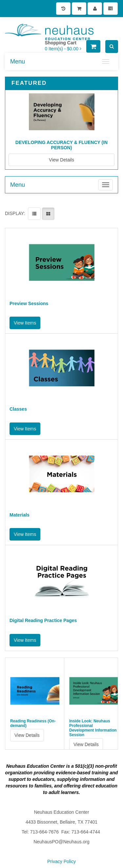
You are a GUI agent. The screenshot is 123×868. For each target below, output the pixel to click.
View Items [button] (25, 323)
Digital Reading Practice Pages (43, 621)
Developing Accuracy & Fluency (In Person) (61, 145)
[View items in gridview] (48, 214)
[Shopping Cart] (79, 9)
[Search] (112, 47)
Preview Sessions (29, 304)
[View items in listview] (34, 214)
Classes (18, 409)
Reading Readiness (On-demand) (33, 723)
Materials (20, 515)
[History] (63, 9)
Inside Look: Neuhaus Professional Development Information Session (93, 728)
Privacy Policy (61, 861)
